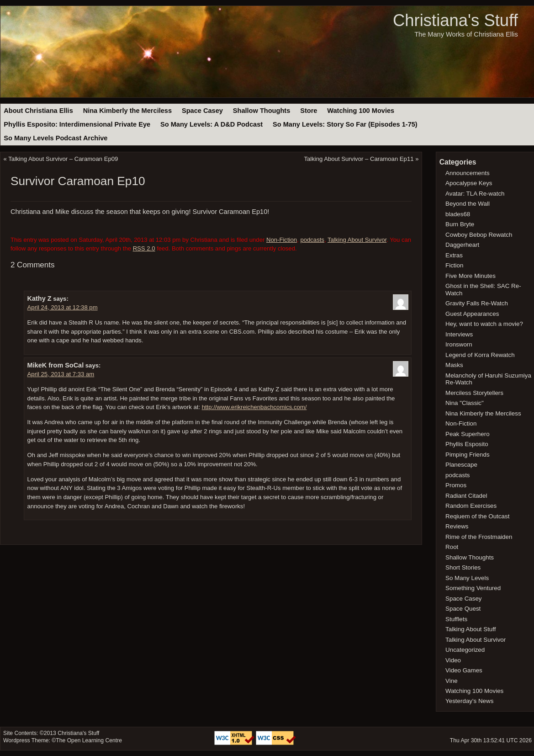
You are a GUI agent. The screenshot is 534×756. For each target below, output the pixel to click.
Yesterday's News (469, 701)
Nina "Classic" (465, 403)
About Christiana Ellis (38, 111)
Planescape (461, 465)
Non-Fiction (282, 240)
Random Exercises (471, 506)
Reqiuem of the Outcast (477, 516)
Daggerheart (462, 245)
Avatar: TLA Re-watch (475, 194)
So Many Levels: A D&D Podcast (211, 124)
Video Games (464, 670)
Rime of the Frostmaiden (479, 537)
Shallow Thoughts (262, 111)
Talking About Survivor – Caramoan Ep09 (63, 159)
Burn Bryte (460, 224)
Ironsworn (459, 344)
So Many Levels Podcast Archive (56, 138)
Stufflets (456, 619)
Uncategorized (465, 650)
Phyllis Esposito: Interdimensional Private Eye (77, 124)
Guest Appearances (472, 314)
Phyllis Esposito (467, 444)
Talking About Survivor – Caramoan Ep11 (359, 159)
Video (453, 660)
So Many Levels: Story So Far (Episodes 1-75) (345, 124)
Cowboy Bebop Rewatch (479, 235)
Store (309, 111)
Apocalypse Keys (469, 183)
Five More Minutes (471, 276)
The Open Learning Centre (89, 740)
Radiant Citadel (466, 496)
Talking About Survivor (357, 240)
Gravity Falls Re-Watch (477, 303)
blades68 (458, 214)
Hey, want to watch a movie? (484, 324)
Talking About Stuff (471, 629)
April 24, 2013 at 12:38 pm (63, 307)
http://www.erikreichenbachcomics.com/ (254, 407)
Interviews (459, 334)
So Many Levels (467, 578)
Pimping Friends (468, 455)
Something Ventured (473, 588)
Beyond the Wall (468, 204)
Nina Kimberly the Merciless (127, 111)
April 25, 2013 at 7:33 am (61, 374)
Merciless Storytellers (474, 393)
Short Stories (463, 567)
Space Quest (463, 609)
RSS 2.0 (144, 248)
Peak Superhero (468, 434)
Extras (454, 255)
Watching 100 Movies (361, 111)
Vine (452, 681)
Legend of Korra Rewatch (480, 355)
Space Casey (202, 111)
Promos (456, 485)
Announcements (468, 173)
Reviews (457, 526)
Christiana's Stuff (455, 20)
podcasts (312, 240)
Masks (454, 365)
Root (452, 547)
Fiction (454, 265)
